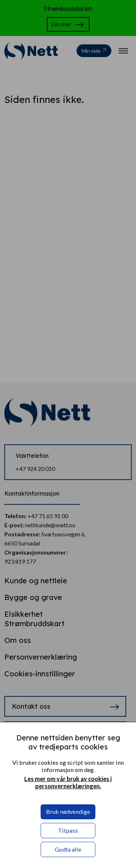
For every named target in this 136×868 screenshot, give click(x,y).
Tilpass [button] (68, 830)
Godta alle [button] (68, 849)
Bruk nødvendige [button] (68, 811)
